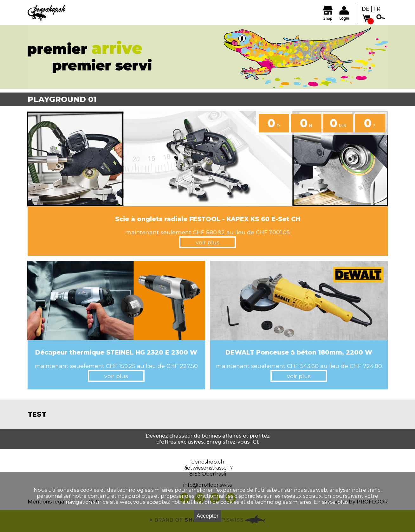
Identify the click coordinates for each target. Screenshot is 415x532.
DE (366, 9)
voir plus (207, 242)
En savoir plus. (331, 502)
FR (377, 9)
